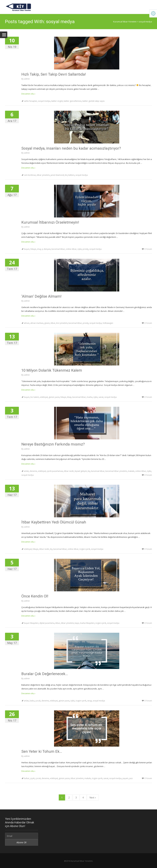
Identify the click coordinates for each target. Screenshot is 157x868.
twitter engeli (57, 101)
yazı (131, 778)
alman (27, 323)
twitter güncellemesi (73, 101)
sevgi (90, 701)
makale (131, 471)
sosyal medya (44, 101)
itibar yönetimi (43, 175)
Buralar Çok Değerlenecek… (45, 674)
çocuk (38, 701)
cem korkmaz (30, 175)
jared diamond (57, 175)
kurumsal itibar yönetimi (116, 471)
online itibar (71, 249)
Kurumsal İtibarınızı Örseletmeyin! (50, 222)
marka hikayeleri (87, 623)
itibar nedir (69, 471)
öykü (80, 249)
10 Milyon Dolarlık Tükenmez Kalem (52, 370)
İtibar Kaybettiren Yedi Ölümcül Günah (54, 522)
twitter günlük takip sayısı (93, 101)
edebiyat (44, 397)
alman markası (37, 323)
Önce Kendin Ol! (35, 596)
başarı (27, 249)
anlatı (26, 471)
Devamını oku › (28, 94)
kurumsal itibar (58, 249)
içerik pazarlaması (55, 471)
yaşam (125, 778)
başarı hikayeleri (31, 623)
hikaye (33, 249)
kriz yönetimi (62, 323)
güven (47, 323)
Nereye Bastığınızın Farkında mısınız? (53, 444)
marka (90, 397)
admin (27, 79)
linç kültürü (70, 175)
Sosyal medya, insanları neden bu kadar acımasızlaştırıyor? (71, 148)
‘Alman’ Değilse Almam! (41, 296)
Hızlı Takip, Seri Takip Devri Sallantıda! (54, 74)
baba (32, 701)
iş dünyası (46, 249)
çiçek (32, 778)
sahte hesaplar (30, 101)
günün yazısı (54, 397)
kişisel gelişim (81, 471)
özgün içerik (85, 549)
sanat (101, 397)
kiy (89, 471)
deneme (33, 471)
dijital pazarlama (47, 623)
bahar (27, 778)
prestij (85, 249)
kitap (69, 397)
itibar (53, 323)
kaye (77, 623)
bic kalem (35, 397)
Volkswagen (108, 323)
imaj (39, 249)
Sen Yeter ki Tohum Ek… (42, 751)
